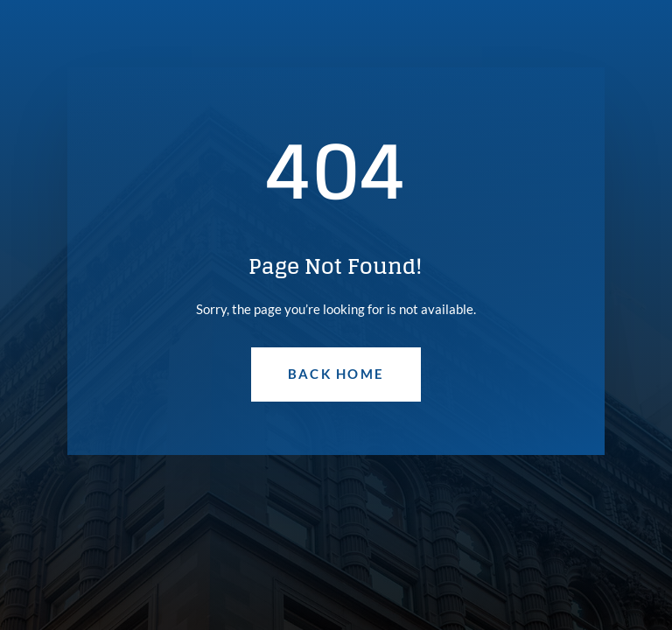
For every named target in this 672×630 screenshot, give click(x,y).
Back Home (336, 374)
